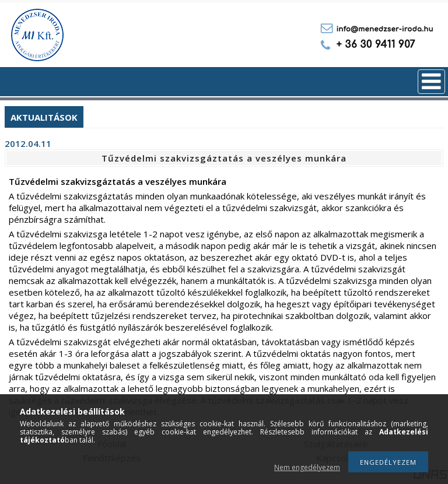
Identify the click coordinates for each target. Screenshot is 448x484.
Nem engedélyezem (307, 467)
